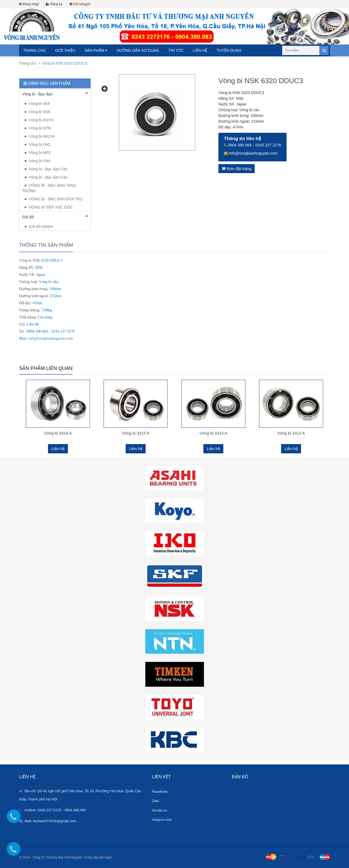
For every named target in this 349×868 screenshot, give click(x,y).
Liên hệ (200, 50)
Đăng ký (54, 4)
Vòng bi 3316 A (58, 433)
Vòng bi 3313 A (291, 433)
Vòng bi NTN (40, 128)
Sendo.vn (160, 810)
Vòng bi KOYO (41, 120)
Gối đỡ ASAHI (41, 227)
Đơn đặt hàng (237, 169)
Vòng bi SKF (40, 104)
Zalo (156, 801)
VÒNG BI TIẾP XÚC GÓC (51, 207)
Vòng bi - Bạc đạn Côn (48, 169)
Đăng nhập (29, 4)
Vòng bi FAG (40, 144)
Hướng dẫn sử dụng (138, 50)
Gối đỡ (55, 217)
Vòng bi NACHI (42, 136)
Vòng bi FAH (40, 161)
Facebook (160, 792)
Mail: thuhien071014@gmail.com (50, 821)
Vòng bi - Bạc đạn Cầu (48, 177)
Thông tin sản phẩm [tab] (46, 245)
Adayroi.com (162, 820)
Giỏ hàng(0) (80, 4)
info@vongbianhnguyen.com (51, 338)
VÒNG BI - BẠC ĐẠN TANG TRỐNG (49, 188)
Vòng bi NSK (40, 112)
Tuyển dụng (229, 50)
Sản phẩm (96, 50)
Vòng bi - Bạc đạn (55, 94)
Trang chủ (34, 50)
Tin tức (176, 50)
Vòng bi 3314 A (213, 433)
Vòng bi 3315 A (136, 433)
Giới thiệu (65, 50)
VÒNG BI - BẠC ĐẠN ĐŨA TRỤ (56, 199)
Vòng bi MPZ (40, 153)
